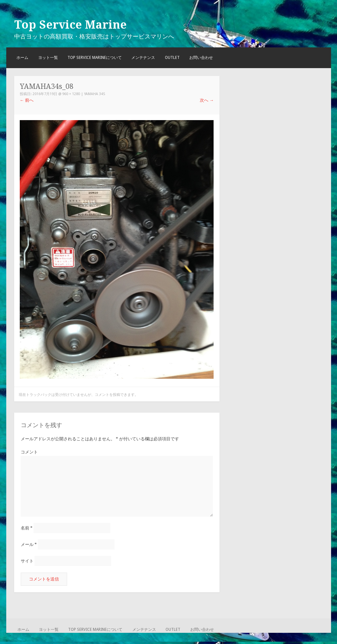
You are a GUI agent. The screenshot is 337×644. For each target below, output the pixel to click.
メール (29, 544)
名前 (27, 528)
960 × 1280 (71, 94)
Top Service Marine (70, 25)
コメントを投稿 (107, 395)
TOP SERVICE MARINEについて (95, 58)
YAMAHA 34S (95, 94)
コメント (29, 452)
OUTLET (172, 58)
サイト (27, 561)
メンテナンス (143, 58)
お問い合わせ (201, 58)
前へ (27, 100)
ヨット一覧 (48, 58)
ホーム (22, 58)
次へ (207, 100)
